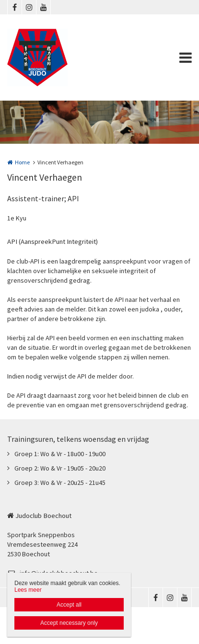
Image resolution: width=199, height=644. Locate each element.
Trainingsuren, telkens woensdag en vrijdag (78, 439)
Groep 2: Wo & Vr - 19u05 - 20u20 (60, 468)
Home (22, 162)
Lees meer (28, 590)
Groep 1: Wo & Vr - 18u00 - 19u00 (60, 454)
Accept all (69, 605)
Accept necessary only (69, 623)
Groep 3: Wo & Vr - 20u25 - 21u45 (60, 483)
